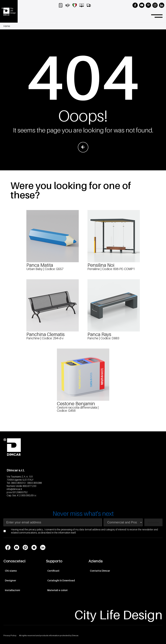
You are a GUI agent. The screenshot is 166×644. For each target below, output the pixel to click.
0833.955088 (34, 483)
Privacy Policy (10, 635)
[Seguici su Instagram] (155, 5)
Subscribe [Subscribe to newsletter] (153, 522)
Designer (10, 580)
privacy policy (36, 529)
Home (7, 26)
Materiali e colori (57, 590)
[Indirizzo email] (53, 522)
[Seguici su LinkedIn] (162, 5)
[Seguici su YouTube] (142, 5)
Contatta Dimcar (100, 571)
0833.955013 (18, 483)
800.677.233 (29, 486)
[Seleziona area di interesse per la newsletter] (123, 522)
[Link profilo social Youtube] (17, 547)
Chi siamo (11, 571)
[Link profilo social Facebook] (8, 547)
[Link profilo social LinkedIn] (43, 547)
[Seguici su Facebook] (135, 5)
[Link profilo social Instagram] (34, 547)
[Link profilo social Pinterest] (25, 547)
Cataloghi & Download (61, 580)
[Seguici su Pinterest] (148, 5)
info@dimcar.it (14, 489)
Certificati (53, 571)
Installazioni (12, 590)
